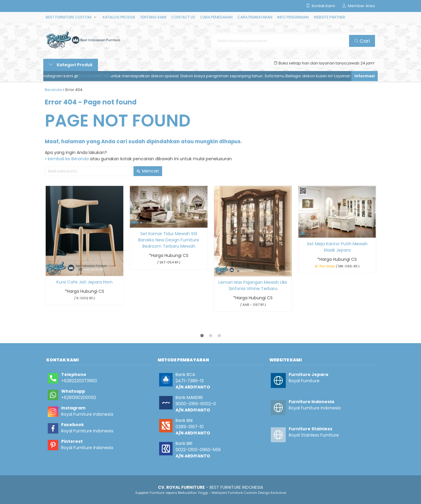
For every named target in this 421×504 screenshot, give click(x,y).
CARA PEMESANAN (216, 17)
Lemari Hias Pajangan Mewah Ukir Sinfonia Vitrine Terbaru (253, 285)
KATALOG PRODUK (119, 17)
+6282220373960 (79, 381)
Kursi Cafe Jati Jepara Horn (84, 282)
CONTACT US (183, 17)
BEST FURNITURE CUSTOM (69, 17)
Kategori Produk (71, 65)
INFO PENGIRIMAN (293, 17)
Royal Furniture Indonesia (87, 414)
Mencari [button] (148, 171)
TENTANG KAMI (153, 17)
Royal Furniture (304, 381)
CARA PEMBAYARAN (255, 17)
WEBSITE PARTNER (329, 17)
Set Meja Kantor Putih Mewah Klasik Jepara (337, 247)
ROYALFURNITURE (95, 76)
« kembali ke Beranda (67, 159)
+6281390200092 (79, 397)
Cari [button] (362, 41)
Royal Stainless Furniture (314, 435)
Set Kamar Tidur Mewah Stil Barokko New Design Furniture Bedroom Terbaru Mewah (169, 240)
